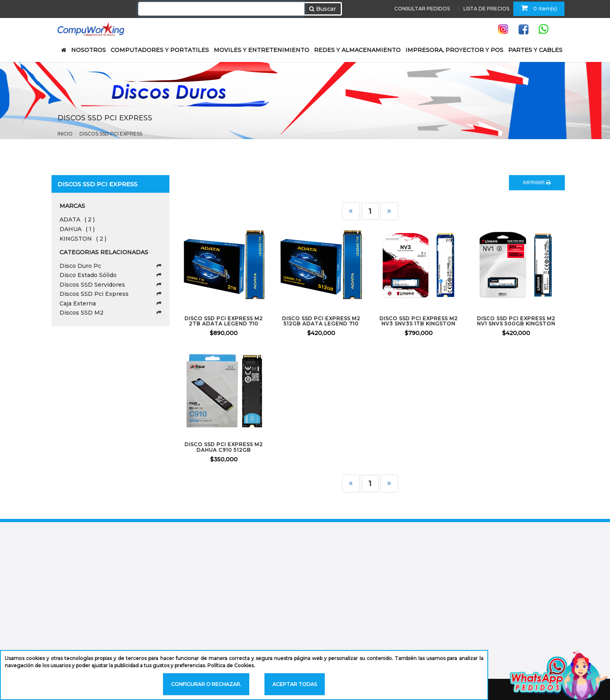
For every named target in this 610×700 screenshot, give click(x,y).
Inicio (65, 134)
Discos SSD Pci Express (111, 134)
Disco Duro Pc (110, 266)
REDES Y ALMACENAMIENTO (357, 50)
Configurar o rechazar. (206, 684)
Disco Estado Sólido (110, 275)
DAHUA (77, 229)
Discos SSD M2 (110, 313)
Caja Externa (110, 303)
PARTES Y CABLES (535, 50)
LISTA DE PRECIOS (486, 9)
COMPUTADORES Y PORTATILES (160, 50)
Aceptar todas (295, 684)
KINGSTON (83, 239)
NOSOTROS (88, 50)
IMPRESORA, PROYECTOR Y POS (454, 50)
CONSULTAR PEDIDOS (422, 9)
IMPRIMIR (537, 183)
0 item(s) (539, 8)
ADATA (77, 219)
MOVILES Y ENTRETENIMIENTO (261, 50)
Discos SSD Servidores (110, 285)
